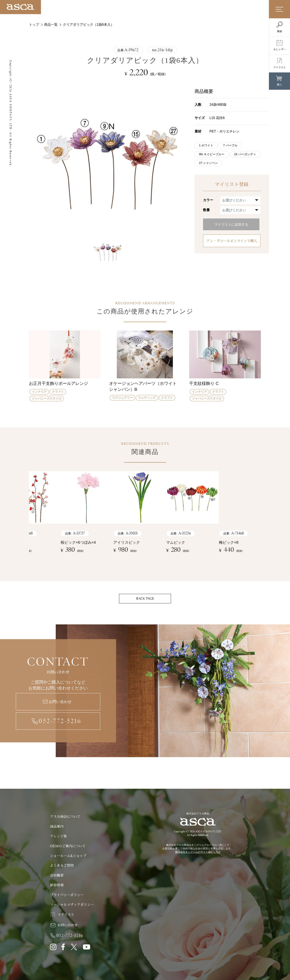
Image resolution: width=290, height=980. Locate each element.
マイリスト (66, 915)
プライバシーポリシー (67, 895)
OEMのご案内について (68, 846)
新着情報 (57, 885)
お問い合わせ (60, 702)
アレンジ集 (58, 836)
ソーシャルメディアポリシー (72, 905)
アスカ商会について (65, 817)
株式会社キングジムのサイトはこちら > (198, 852)
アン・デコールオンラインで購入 (232, 243)
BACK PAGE (145, 598)
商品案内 (57, 827)
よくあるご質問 (62, 866)
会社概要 (57, 876)
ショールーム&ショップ (68, 856)
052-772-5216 (60, 721)
